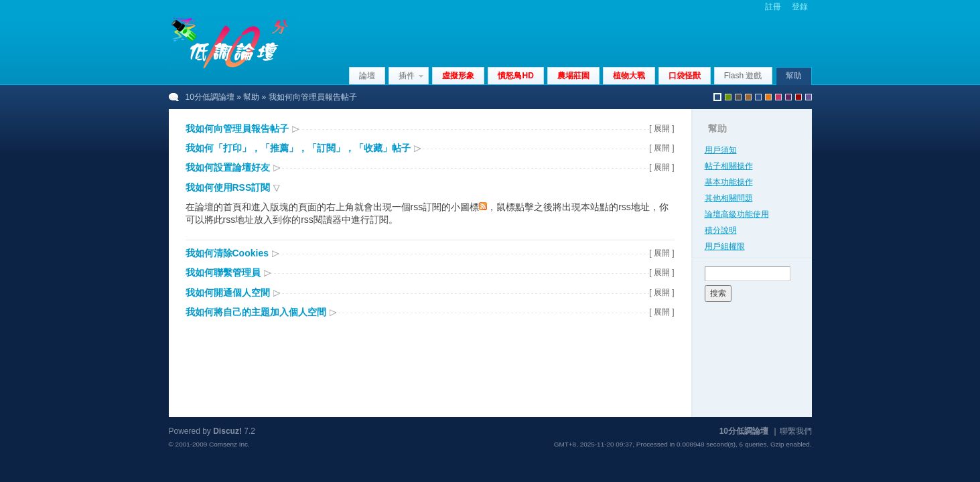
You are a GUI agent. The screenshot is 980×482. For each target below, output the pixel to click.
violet (809, 97)
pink (778, 97)
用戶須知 (721, 150)
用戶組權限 (725, 246)
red (798, 97)
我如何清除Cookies (227, 253)
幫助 (794, 76)
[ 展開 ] (661, 129)
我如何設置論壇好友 (228, 167)
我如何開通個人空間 (228, 293)
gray (738, 97)
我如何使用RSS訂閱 (228, 187)
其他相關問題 (729, 198)
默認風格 (717, 97)
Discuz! (227, 431)
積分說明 (721, 230)
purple (788, 97)
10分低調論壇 (210, 97)
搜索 (718, 293)
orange (768, 97)
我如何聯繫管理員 (223, 272)
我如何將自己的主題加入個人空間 (256, 312)
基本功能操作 (729, 182)
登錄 (800, 7)
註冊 (773, 7)
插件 (407, 76)
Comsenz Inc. (229, 444)
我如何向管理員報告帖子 (237, 129)
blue (758, 97)
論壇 (367, 76)
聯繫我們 (796, 431)
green (728, 97)
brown (748, 97)
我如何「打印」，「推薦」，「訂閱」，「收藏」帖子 (298, 148)
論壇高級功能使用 (737, 214)
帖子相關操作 (729, 166)
